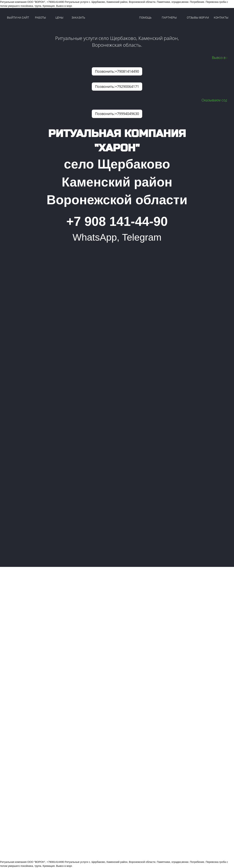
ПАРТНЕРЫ (169, 18)
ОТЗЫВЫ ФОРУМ (198, 18)
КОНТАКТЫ (221, 18)
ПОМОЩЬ (145, 18)
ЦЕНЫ (59, 18)
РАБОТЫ (40, 18)
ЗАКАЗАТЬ (78, 18)
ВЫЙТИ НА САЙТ (18, 18)
